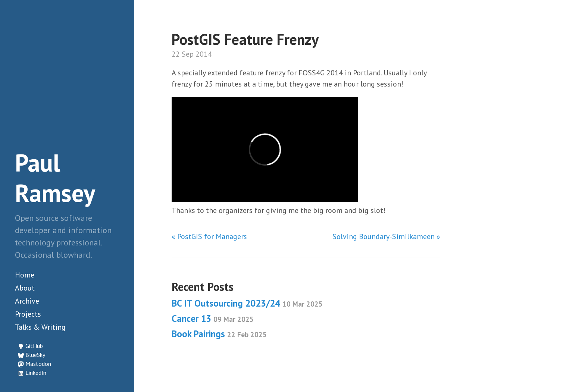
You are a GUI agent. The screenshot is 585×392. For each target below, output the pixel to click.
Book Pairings (219, 334)
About (25, 288)
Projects (28, 314)
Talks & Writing (40, 327)
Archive (27, 301)
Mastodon (38, 364)
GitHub (34, 346)
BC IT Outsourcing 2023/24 (247, 303)
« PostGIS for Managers (209, 236)
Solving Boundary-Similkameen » (386, 236)
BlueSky (35, 355)
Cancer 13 (213, 319)
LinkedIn (36, 373)
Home (25, 275)
